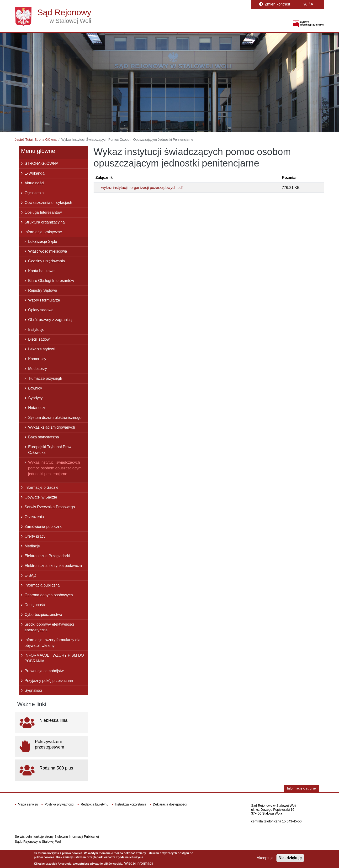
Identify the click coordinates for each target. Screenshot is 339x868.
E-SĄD (30, 575)
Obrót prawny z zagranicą (50, 320)
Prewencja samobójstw (44, 671)
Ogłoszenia (34, 193)
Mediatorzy (37, 369)
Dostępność (35, 605)
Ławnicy (35, 388)
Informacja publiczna (42, 585)
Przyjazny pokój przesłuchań (49, 681)
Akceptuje (265, 858)
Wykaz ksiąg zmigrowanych (52, 427)
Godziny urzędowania (47, 261)
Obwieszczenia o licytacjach (48, 203)
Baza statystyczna (44, 437)
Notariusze (37, 408)
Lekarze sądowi (41, 349)
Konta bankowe (41, 271)
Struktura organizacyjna (45, 222)
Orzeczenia (34, 517)
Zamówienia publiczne (43, 527)
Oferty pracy (35, 536)
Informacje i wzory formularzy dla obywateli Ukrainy (53, 643)
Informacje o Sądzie (41, 487)
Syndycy (35, 398)
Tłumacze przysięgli (45, 378)
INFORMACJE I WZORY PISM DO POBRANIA (54, 658)
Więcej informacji (139, 863)
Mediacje (32, 546)
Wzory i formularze (44, 300)
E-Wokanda (34, 173)
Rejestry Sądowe (43, 290)
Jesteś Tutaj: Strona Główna (36, 140)
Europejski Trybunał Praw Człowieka (50, 450)
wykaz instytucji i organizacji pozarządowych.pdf (142, 188)
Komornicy (37, 359)
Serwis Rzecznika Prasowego (50, 507)
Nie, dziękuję (290, 858)
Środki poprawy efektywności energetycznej (49, 627)
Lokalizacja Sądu (43, 242)
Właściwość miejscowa (48, 251)
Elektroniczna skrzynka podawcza (53, 566)
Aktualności (34, 183)
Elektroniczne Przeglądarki (47, 556)
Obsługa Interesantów (43, 212)
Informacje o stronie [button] (302, 788)
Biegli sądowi (39, 339)
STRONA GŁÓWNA (41, 164)
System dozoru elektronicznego (55, 418)
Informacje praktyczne (43, 232)
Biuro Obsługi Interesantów (51, 281)
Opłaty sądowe (41, 310)
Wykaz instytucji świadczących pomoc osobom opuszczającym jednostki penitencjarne (55, 468)
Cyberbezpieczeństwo (43, 615)
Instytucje (36, 330)
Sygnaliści (33, 690)
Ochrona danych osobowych (49, 595)
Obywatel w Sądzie (41, 497)
